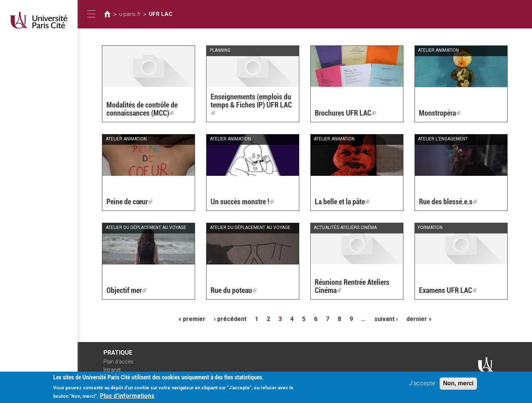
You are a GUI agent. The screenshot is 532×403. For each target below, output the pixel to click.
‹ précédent (230, 319)
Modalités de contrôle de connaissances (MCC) (142, 109)
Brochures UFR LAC (345, 113)
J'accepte (422, 386)
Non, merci (458, 386)
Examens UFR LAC (448, 290)
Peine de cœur (129, 202)
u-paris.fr (130, 14)
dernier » (419, 319)
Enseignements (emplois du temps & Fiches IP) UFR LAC (251, 105)
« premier (192, 319)
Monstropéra (440, 113)
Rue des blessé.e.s (448, 202)
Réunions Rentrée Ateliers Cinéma (352, 286)
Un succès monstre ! (242, 202)
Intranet (112, 370)
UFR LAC (161, 14)
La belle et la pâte (342, 202)
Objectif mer (126, 290)
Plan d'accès (118, 362)
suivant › (386, 319)
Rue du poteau (233, 290)
